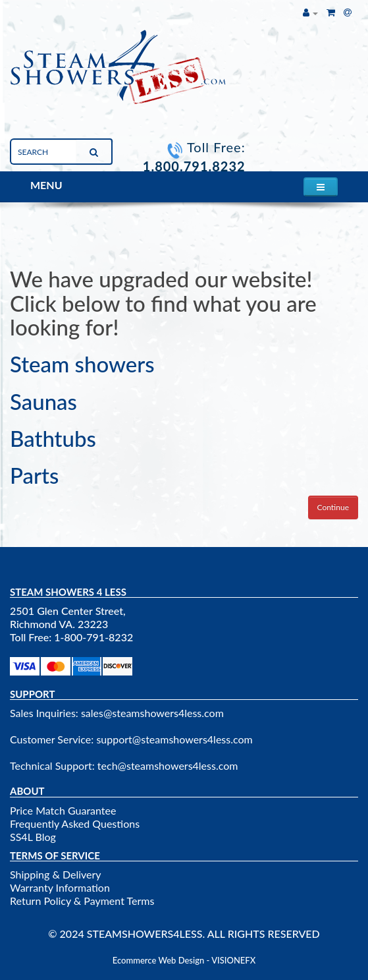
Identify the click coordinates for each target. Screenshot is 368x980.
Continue (333, 507)
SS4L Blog (33, 837)
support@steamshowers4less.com (174, 739)
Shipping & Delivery (56, 874)
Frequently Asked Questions (75, 823)
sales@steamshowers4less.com (152, 713)
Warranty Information (60, 887)
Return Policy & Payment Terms (82, 901)
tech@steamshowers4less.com (168, 765)
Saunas (43, 401)
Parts (34, 475)
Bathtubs (53, 438)
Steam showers (82, 364)
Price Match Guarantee (63, 810)
